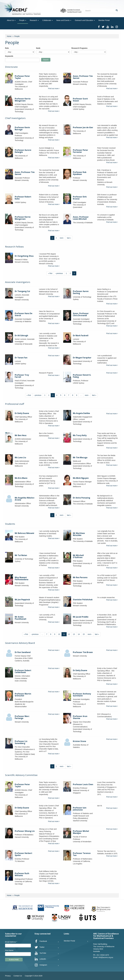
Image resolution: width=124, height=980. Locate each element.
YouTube (40, 953)
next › (62, 238)
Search (46, 60)
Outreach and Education (85, 20)
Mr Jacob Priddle (81, 617)
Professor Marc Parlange (22, 717)
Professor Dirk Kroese (80, 198)
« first (50, 273)
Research (34, 20)
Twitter (40, 947)
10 (59, 634)
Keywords (9, 56)
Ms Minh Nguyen (81, 478)
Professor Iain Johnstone (80, 809)
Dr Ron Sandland (23, 652)
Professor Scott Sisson (80, 100)
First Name (9, 950)
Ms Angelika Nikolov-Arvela (25, 499)
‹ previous (59, 273)
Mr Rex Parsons (80, 577)
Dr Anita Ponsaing (81, 498)
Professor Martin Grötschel (23, 695)
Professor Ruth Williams (22, 874)
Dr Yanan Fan (21, 358)
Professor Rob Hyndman (80, 173)
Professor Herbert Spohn (23, 854)
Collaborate (48, 20)
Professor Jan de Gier (83, 127)
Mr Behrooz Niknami (24, 533)
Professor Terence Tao (82, 854)
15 (84, 634)
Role (7, 48)
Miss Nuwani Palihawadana (22, 578)
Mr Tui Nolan (21, 555)
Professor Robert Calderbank (23, 671)
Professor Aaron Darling (81, 292)
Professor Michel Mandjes (81, 832)
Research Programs (79, 48)
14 (79, 634)
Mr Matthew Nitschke (79, 534)
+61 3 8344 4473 (103, 955)
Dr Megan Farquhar (82, 358)
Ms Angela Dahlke (81, 413)
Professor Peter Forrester (80, 151)
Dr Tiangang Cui (22, 291)
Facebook (41, 941)
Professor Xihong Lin (25, 831)
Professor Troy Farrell (22, 376)
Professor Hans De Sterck (24, 314)
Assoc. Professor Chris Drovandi (81, 314)
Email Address (11, 942)
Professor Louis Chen (83, 784)
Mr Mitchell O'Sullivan (78, 556)
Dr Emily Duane (22, 413)
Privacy (8, 976)
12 (69, 634)
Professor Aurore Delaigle (23, 151)
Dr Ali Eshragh (21, 336)
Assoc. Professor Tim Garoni (83, 77)
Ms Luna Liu (20, 458)
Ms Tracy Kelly (80, 435)
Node (38, 48)
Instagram (41, 965)
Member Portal (104, 20)
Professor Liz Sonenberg (21, 742)
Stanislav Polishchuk (83, 600)
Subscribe (14, 960)
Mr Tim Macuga (80, 458)
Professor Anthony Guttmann (82, 695)
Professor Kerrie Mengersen (23, 100)
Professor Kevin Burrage (22, 129)
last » (69, 238)
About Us (11, 20)
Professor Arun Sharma (80, 717)
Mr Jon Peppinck (22, 600)
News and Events (64, 20)
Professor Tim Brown (83, 652)
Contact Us (18, 976)
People (23, 20)
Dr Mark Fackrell (81, 336)
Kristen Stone (79, 741)
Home (9, 36)
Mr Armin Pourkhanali (21, 618)
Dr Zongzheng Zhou (24, 256)
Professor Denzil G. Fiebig (82, 376)
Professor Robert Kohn (23, 198)
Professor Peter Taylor (22, 77)
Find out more (54, 88)
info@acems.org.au (106, 957)
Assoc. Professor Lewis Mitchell (81, 218)
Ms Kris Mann (21, 478)
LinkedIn (40, 959)
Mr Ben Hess (21, 435)
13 (74, 634)
